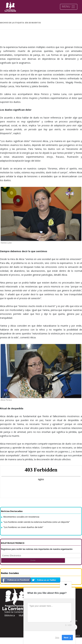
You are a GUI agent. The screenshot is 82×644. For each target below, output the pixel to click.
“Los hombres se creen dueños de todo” (23, 527)
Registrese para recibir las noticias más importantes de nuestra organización (37, 549)
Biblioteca (10, 615)
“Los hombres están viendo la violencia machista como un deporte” (37, 522)
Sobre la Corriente (14, 612)
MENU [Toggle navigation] (69, 7)
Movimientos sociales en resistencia (21, 517)
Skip (57, 637)
